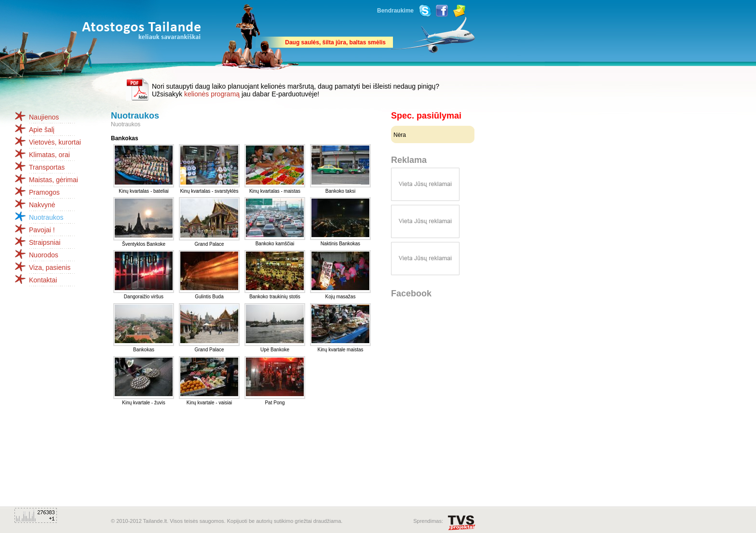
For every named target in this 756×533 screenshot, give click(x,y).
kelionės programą (212, 94)
